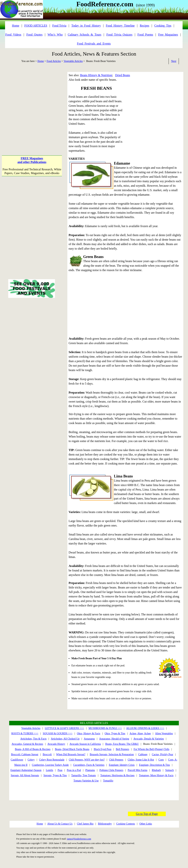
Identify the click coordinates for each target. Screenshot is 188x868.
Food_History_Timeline (120, 26)
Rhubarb (156, 770)
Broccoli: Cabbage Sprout (25, 754)
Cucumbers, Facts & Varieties (89, 765)
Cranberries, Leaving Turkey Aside (50, 765)
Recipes (145, 26)
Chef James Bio (85, 824)
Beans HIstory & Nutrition (96, 75)
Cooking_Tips (163, 26)
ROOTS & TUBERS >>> (25, 733)
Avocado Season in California (85, 744)
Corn (161, 760)
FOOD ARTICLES (36, 26)
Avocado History (56, 744)
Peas (60, 770)
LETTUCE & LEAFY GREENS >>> (65, 728)
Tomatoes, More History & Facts (156, 775)
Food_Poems (145, 35)
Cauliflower (17, 760)
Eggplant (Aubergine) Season (26, 770)
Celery (31, 760)
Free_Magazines (168, 35)
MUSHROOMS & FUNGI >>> (105, 728)
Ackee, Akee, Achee (140, 733)
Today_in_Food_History (86, 26)
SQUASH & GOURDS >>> (58, 733)
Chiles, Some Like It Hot (141, 760)
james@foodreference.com (79, 839)
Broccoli (47, 754)
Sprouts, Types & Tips (55, 775)
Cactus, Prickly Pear (163, 754)
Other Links (146, 824)
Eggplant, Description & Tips (154, 765)
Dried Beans (123, 75)
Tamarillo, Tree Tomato (84, 775)
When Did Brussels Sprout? (71, 754)
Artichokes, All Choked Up (65, 739)
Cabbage (143, 754)
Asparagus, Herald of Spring (114, 739)
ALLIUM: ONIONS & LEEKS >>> (145, 728)
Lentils (49, 770)
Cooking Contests (126, 824)
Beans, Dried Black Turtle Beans (72, 749)
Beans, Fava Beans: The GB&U (122, 744)
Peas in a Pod (74, 770)
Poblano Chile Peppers (111, 770)
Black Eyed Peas (103, 749)
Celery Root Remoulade (52, 760)
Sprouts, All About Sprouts (25, 775)
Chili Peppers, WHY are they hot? (87, 760)
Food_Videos (13, 35)
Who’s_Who (55, 35)
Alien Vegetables (164, 733)
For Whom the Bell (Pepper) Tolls (151, 749)
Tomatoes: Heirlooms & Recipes (117, 775)
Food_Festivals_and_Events (94, 44)
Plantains (90, 770)
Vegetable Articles (73, 61)
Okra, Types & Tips (115, 733)
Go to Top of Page (147, 814)
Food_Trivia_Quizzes (119, 35)
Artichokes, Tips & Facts (33, 739)
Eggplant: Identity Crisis (122, 765)
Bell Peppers (122, 749)
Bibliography (105, 824)
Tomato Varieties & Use (86, 781)
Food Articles (54, 61)
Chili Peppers (116, 760)
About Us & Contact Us (60, 824)
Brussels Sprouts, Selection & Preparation (112, 754)
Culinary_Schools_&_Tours (84, 35)
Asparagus (89, 739)
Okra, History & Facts (88, 733)
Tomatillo (108, 781)
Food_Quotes (34, 35)
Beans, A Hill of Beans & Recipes (33, 749)
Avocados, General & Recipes (27, 744)
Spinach (170, 770)
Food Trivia (59, 26)
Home (41, 61)
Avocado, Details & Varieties (149, 739)
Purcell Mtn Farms (138, 770)
